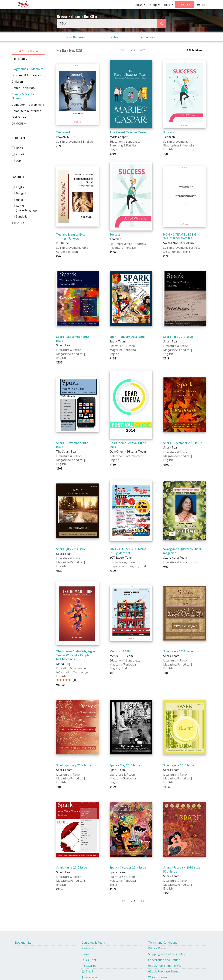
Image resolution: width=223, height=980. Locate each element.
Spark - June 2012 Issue (72, 867)
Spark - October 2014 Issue (128, 867)
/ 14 (133, 50)
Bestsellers (147, 37)
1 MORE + (18, 223)
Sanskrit (21, 216)
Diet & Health (20, 117)
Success (169, 132)
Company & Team (93, 943)
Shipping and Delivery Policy (167, 954)
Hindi (19, 200)
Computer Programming (28, 105)
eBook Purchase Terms (164, 971)
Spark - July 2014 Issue (71, 549)
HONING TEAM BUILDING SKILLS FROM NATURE (180, 236)
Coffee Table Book (24, 88)
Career (86, 954)
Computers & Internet (26, 111)
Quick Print (89, 960)
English (21, 187)
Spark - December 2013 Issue (183, 443)
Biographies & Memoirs (27, 69)
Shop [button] (154, 5)
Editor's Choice (111, 37)
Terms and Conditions (163, 943)
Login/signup (185, 4)
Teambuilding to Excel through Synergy (71, 236)
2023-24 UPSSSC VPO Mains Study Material (128, 551)
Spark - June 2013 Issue (179, 765)
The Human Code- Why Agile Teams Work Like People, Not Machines (76, 655)
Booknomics (23, 943)
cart (202, 5)
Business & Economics (26, 75)
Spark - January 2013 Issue (127, 337)
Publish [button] (138, 5)
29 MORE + (19, 124)
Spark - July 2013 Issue (178, 651)
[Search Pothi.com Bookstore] (162, 23)
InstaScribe (89, 966)
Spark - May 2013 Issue (125, 765)
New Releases (76, 37)
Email (87, 971)
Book (19, 148)
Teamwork (64, 132)
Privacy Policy (157, 948)
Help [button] (167, 5)
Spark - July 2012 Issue (178, 337)
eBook (20, 154)
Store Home (28, 51)
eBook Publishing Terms (164, 966)
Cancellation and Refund (164, 960)
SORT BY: (195, 50)
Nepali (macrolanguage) (27, 208)
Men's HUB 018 (120, 651)
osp (18, 160)
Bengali (21, 193)
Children (17, 82)
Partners (87, 948)
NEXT (142, 50)
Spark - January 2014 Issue (74, 765)
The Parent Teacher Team (128, 132)
